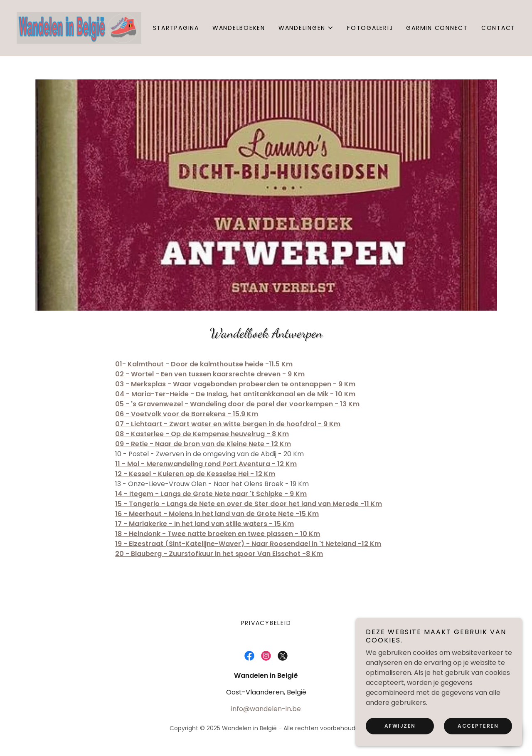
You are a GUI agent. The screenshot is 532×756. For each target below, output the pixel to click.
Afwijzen (400, 726)
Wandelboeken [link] (239, 28)
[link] (79, 27)
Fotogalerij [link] (370, 28)
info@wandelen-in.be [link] (266, 709)
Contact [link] (498, 28)
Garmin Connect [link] (437, 28)
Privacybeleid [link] (266, 623)
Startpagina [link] (176, 28)
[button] (306, 28)
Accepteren (478, 726)
